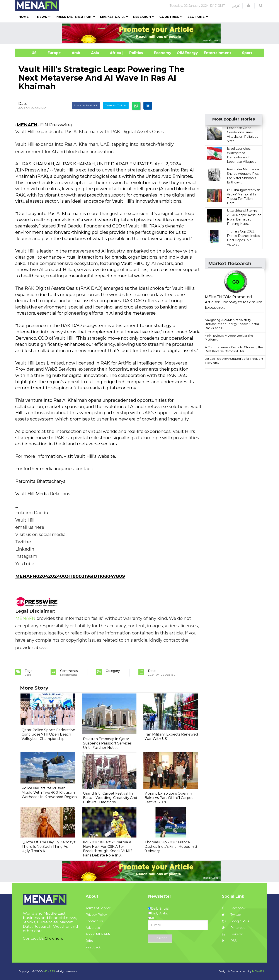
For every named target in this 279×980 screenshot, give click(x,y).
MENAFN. (49, 971)
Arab (76, 53)
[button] (248, 5)
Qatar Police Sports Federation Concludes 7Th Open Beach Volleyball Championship (48, 734)
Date (23, 103)
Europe (54, 53)
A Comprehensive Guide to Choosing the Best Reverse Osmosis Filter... (234, 349)
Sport (244, 53)
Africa (115, 53)
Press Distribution (74, 17)
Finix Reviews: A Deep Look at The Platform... (229, 338)
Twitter (231, 915)
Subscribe (160, 938)
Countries (169, 17)
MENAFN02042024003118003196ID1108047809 (70, 576)
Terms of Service (98, 908)
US (29, 53)
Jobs (89, 941)
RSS (229, 941)
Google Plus (235, 921)
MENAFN (27, 125)
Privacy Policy (96, 915)
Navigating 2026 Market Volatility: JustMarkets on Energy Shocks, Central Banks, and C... (232, 324)
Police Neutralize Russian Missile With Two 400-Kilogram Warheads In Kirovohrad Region (49, 793)
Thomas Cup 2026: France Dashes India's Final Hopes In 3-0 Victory (171, 847)
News (42, 17)
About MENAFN (98, 934)
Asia (95, 53)
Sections (196, 17)
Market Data (112, 17)
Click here (54, 938)
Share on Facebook (86, 105)
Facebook (234, 908)
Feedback (93, 947)
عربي (236, 5)
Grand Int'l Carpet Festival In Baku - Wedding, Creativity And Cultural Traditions (110, 798)
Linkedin (233, 934)
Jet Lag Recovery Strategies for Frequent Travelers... (234, 361)
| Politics (135, 53)
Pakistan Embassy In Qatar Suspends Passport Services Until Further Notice (107, 743)
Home (24, 17)
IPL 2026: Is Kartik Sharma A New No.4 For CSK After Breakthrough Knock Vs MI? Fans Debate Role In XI (108, 849)
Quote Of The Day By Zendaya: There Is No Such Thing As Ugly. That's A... (49, 847)
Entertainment (211, 53)
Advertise (93, 928)
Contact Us (94, 921)
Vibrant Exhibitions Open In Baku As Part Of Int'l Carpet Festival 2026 (169, 798)
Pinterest (233, 928)
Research (142, 17)
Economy (163, 53)
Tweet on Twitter (116, 105)
